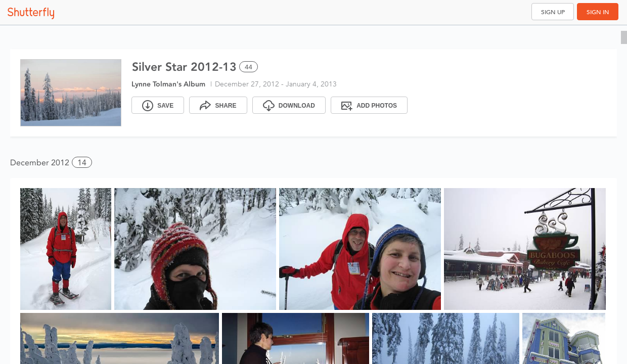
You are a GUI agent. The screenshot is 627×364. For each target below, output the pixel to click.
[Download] (289, 105)
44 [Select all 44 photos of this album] (249, 67)
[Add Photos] (369, 105)
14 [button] (82, 163)
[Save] (158, 105)
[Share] (218, 105)
